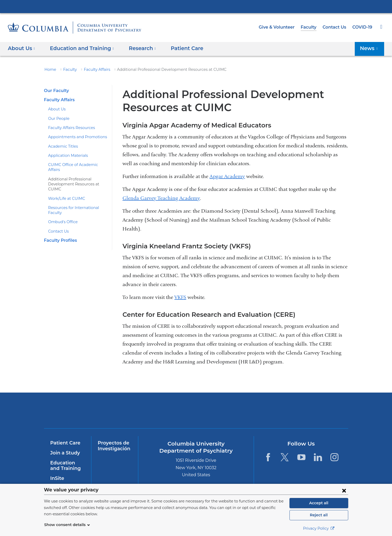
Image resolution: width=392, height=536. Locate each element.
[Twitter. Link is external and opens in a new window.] (285, 457)
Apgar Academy (227, 176)
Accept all (319, 503)
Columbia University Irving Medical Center (196, 6)
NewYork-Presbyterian (158, 414)
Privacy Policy (319, 528)
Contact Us (335, 27)
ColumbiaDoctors (309, 410)
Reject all (319, 515)
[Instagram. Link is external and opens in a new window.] (335, 457)
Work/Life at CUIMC (65, 188)
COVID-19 (363, 27)
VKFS (180, 297)
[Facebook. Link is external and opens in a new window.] (268, 457)
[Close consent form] (344, 490)
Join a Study (64, 453)
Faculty (311, 27)
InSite (57, 478)
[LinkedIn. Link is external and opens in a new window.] (318, 457)
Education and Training (67, 466)
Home (50, 69)
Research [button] (136, 48)
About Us (56, 109)
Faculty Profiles (60, 225)
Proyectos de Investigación (113, 446)
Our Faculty (56, 91)
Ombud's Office (61, 207)
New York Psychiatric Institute (234, 411)
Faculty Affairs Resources (70, 128)
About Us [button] (22, 48)
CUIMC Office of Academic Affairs (76, 165)
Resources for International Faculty (77, 197)
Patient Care (178, 48)
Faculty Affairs (93, 69)
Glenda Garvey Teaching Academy (161, 198)
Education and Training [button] (79, 48)
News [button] (370, 48)
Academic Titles (61, 146)
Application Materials (66, 156)
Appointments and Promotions (74, 137)
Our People (58, 119)
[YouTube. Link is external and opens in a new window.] (301, 457)
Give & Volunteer (281, 27)
